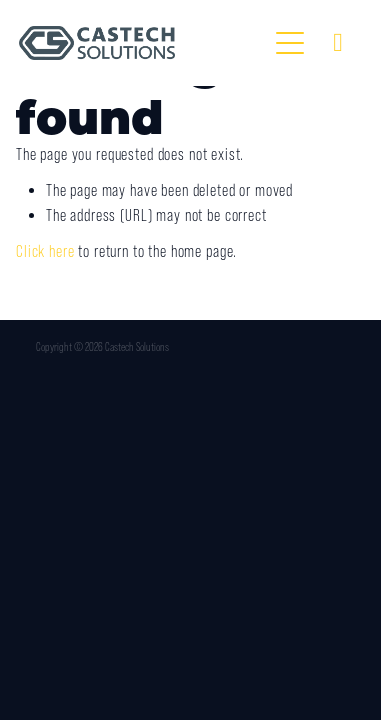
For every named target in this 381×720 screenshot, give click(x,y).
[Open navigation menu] (290, 43)
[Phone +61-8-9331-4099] (338, 43)
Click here (45, 251)
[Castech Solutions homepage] (142, 43)
